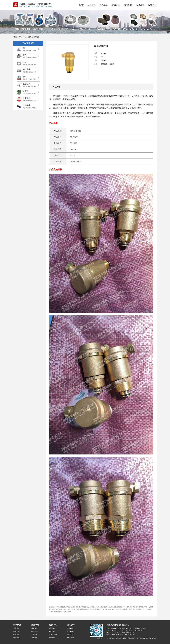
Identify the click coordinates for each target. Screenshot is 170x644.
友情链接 (70, 631)
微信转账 (52, 638)
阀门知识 (128, 5)
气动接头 (27, 105)
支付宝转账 (53, 634)
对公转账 (52, 628)
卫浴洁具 (27, 84)
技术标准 (140, 5)
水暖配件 (27, 98)
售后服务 (34, 634)
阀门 (25, 48)
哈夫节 (26, 91)
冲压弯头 (27, 70)
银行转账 (52, 631)
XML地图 (70, 638)
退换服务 (34, 638)
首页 (15, 37)
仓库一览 (16, 638)
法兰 (25, 62)
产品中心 (104, 5)
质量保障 (34, 628)
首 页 (81, 5)
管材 (25, 77)
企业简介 (91, 5)
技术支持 (34, 631)
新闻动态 (116, 5)
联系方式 (152, 5)
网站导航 (70, 634)
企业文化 (16, 634)
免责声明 (70, 628)
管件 (25, 55)
